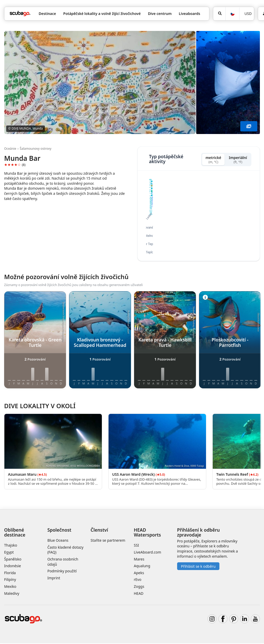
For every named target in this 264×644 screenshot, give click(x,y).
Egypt (9, 553)
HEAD (139, 594)
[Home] (20, 14)
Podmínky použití (62, 572)
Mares (139, 560)
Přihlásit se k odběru (198, 567)
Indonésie (13, 567)
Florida (10, 573)
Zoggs (139, 587)
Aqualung (142, 567)
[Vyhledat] (219, 14)
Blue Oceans (58, 541)
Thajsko (11, 546)
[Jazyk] (232, 14)
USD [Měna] (248, 14)
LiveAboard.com (147, 553)
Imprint (54, 578)
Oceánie (10, 149)
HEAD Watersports (147, 533)
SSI (136, 546)
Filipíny (10, 580)
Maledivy (12, 594)
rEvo (138, 580)
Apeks (139, 573)
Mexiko (10, 587)
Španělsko (13, 560)
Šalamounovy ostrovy (36, 149)
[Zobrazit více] (249, 126)
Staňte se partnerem (108, 541)
